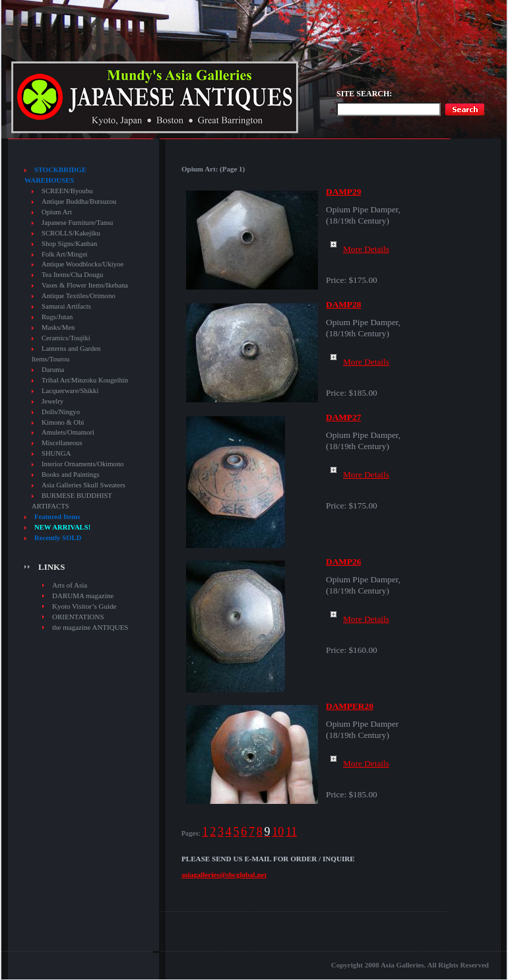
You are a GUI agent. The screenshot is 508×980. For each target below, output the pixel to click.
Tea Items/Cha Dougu (72, 275)
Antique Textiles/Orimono (79, 296)
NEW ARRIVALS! (62, 527)
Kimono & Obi (63, 422)
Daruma (53, 370)
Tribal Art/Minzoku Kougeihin (85, 380)
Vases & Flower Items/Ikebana (85, 285)
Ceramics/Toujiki (66, 338)
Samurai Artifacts (66, 306)
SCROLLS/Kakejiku (71, 233)
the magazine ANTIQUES (90, 627)
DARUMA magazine (83, 596)
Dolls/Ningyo (61, 412)
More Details (358, 249)
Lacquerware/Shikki (70, 391)
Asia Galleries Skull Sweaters (83, 485)
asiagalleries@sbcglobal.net (224, 874)
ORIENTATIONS (78, 617)
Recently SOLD (58, 538)
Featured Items (57, 517)
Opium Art (57, 212)
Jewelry (52, 401)
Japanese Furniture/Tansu (77, 223)
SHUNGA (56, 453)
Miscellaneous (62, 443)
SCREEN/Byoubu (67, 191)
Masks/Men (58, 327)
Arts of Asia (70, 585)
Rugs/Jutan (57, 317)
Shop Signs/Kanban (69, 244)
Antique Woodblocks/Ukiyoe (82, 264)
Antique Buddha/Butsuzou (79, 201)
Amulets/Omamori (68, 432)
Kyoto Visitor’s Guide (84, 606)
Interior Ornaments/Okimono (83, 464)
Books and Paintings (71, 475)
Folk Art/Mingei (65, 254)
